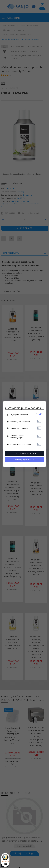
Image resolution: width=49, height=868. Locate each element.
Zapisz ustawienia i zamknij (25, 453)
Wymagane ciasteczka (19, 415)
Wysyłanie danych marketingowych (17, 436)
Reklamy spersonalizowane (21, 444)
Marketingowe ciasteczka (20, 421)
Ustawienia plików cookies (23, 408)
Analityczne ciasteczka (19, 428)
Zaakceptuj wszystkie (25, 459)
